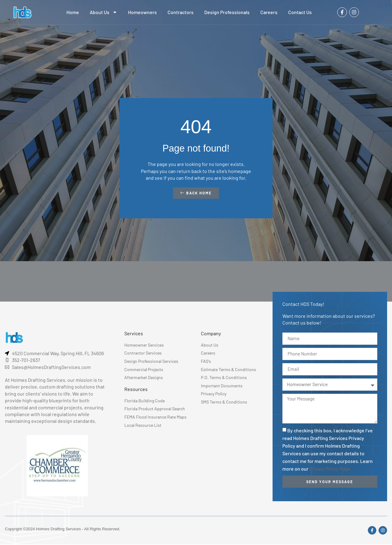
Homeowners (142, 12)
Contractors (181, 12)
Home (73, 12)
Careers (269, 12)
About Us (104, 12)
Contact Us (300, 12)
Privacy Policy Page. (330, 471)
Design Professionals (227, 12)
